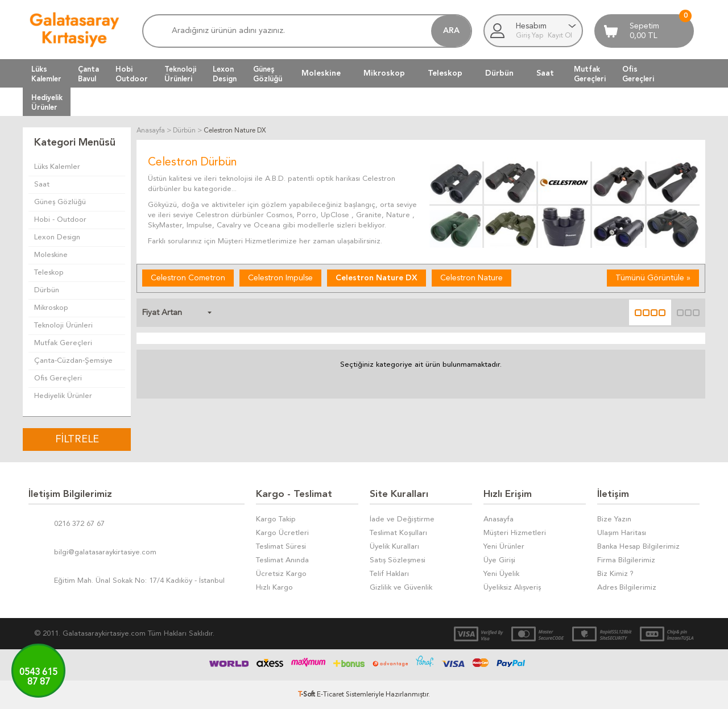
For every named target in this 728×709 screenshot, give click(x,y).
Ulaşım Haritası (622, 533)
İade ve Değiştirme (402, 519)
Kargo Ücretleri (282, 533)
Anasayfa (499, 519)
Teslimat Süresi (281, 547)
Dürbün (499, 73)
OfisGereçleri (638, 74)
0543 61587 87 (38, 677)
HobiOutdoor (132, 74)
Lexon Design (57, 237)
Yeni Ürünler (504, 547)
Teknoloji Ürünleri (63, 326)
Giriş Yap (530, 36)
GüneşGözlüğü (268, 74)
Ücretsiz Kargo (281, 574)
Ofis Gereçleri (58, 378)
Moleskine (321, 73)
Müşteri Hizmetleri (515, 533)
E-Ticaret (330, 695)
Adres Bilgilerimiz (627, 588)
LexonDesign (225, 74)
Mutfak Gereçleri (63, 343)
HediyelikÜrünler (47, 102)
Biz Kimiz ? (615, 574)
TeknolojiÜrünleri (180, 74)
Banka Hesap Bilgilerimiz (638, 547)
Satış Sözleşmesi (398, 560)
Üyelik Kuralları (394, 547)
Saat (545, 73)
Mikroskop (384, 73)
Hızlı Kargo (274, 588)
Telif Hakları (389, 574)
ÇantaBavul (88, 74)
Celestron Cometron (188, 278)
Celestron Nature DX (377, 278)
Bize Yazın (614, 519)
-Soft (307, 695)
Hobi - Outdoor (60, 220)
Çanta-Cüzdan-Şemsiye (73, 361)
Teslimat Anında (282, 560)
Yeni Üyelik (501, 574)
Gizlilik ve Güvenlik (401, 588)
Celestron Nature (471, 278)
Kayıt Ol (560, 36)
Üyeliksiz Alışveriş (512, 588)
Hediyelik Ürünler (63, 396)
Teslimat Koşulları (398, 533)
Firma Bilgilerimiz (626, 560)
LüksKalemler (46, 74)
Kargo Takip (276, 519)
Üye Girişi (499, 560)
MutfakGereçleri (590, 74)
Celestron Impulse (280, 278)
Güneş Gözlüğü (60, 202)
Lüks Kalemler (57, 167)
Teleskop (445, 73)
